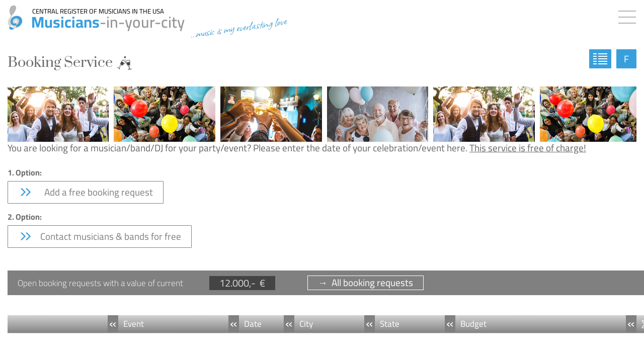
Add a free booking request (86, 192)
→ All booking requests (366, 283)
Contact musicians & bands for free (100, 236)
